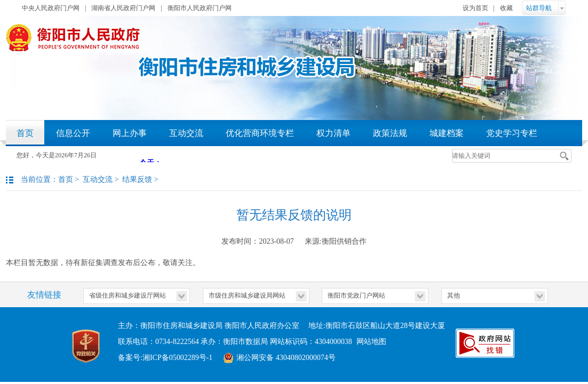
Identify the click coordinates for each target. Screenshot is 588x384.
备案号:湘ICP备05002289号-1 (165, 358)
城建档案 (447, 133)
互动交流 (186, 133)
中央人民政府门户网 (51, 8)
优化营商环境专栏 (260, 133)
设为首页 (475, 8)
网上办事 (130, 133)
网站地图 (371, 342)
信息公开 (73, 133)
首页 (25, 133)
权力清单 (333, 133)
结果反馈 (137, 179)
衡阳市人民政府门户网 (200, 8)
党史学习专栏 (512, 133)
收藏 (506, 8)
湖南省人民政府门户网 (123, 8)
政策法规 (390, 133)
